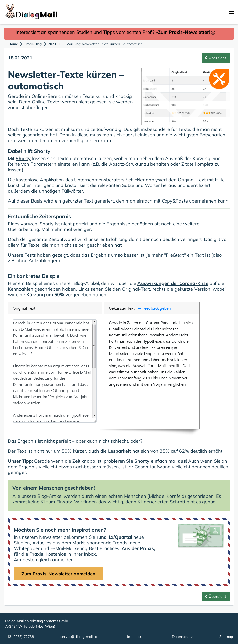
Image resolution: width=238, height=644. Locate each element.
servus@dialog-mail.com (80, 637)
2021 (52, 44)
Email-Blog (33, 44)
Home (13, 44)
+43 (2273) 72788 (19, 637)
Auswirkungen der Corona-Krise (173, 283)
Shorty (23, 158)
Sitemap (226, 637)
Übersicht (217, 58)
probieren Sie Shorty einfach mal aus (145, 461)
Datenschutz (182, 637)
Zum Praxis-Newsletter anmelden (58, 574)
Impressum (136, 637)
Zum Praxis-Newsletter (183, 32)
